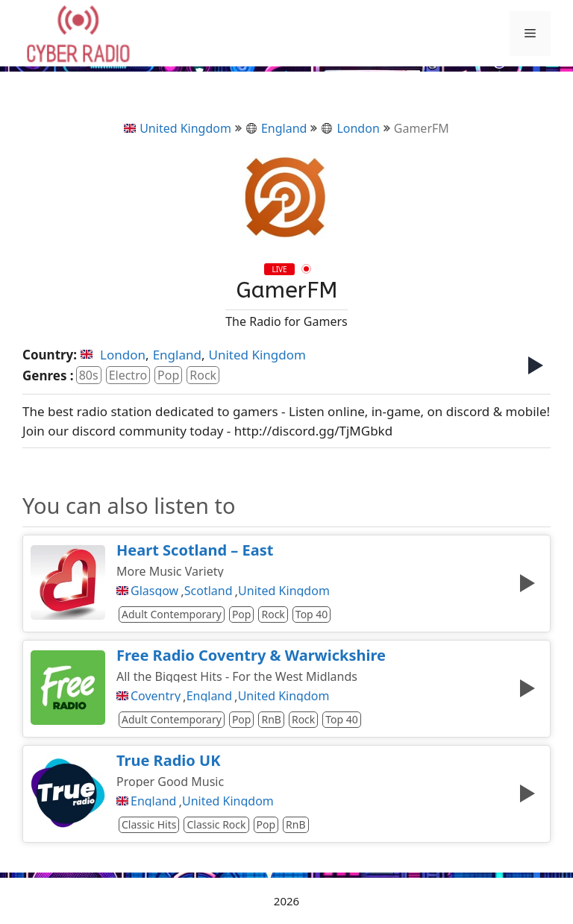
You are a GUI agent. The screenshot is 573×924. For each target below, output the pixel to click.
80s (89, 375)
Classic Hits (149, 824)
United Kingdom (178, 128)
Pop (168, 375)
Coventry (156, 696)
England (276, 128)
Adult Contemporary (172, 614)
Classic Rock (216, 824)
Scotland (209, 591)
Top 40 (312, 614)
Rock (203, 375)
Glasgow (154, 591)
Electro (128, 375)
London (350, 128)
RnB (271, 719)
